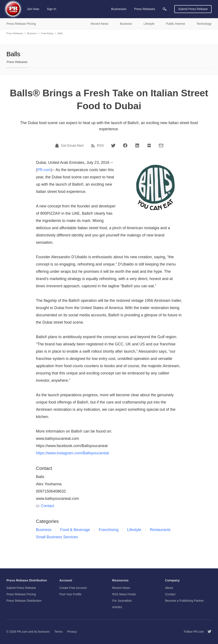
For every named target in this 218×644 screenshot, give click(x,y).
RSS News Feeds (124, 594)
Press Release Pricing (21, 594)
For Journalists (122, 601)
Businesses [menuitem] (119, 9)
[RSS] (94, 146)
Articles (117, 607)
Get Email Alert (72, 146)
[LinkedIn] (137, 145)
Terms (58, 632)
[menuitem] (165, 9)
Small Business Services (57, 537)
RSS (100, 146)
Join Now (33, 9)
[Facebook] (125, 145)
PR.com (44, 170)
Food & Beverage (75, 530)
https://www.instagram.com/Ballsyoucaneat (73, 453)
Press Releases (15, 33)
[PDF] (149, 145)
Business (32, 33)
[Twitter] (113, 145)
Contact (45, 506)
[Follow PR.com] (208, 632)
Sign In (52, 9)
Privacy (72, 632)
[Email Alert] (58, 146)
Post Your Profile (70, 594)
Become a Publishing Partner (184, 601)
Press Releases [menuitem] (145, 9)
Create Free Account (73, 588)
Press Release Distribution (24, 601)
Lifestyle (134, 530)
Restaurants (160, 530)
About (169, 588)
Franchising (47, 33)
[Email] (161, 145)
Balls (60, 33)
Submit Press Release (193, 9)
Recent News (121, 588)
